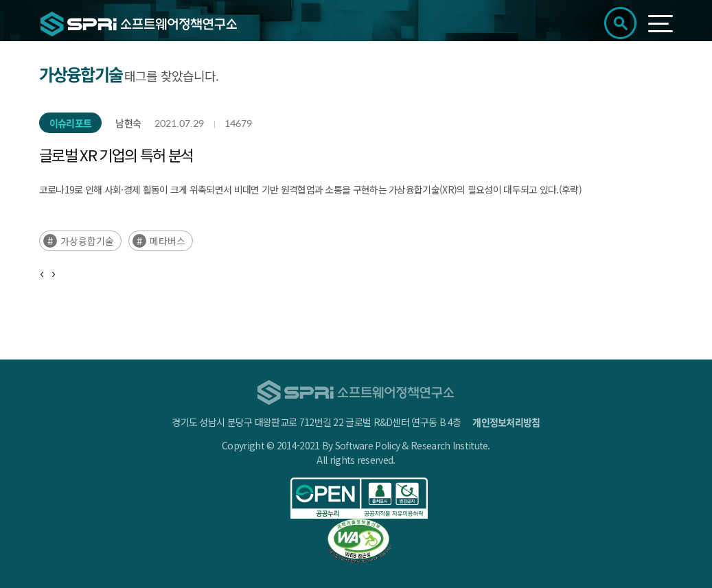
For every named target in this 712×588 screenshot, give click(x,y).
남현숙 (128, 123)
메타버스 (168, 241)
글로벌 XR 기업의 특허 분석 (116, 154)
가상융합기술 (87, 241)
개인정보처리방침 (506, 422)
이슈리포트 (71, 123)
